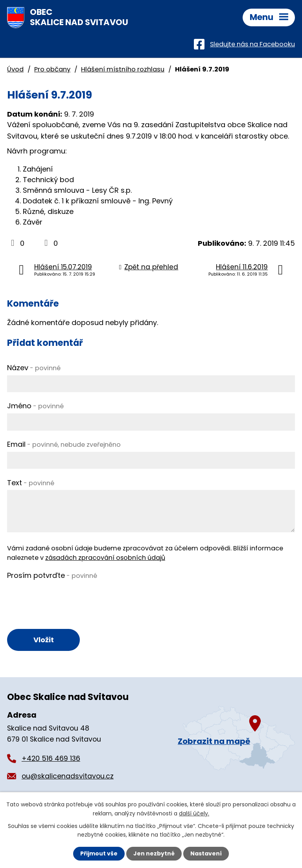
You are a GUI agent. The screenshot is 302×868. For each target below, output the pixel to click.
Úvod (15, 69)
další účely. (194, 813)
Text (31, 483)
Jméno (35, 406)
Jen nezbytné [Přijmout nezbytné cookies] (154, 853)
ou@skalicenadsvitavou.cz (68, 776)
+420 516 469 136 (51, 758)
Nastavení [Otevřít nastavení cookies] (206, 853)
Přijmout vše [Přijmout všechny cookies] (99, 853)
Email (64, 444)
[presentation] (67, 598)
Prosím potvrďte (52, 575)
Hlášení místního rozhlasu (123, 69)
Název (34, 368)
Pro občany (52, 69)
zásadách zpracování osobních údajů (105, 558)
